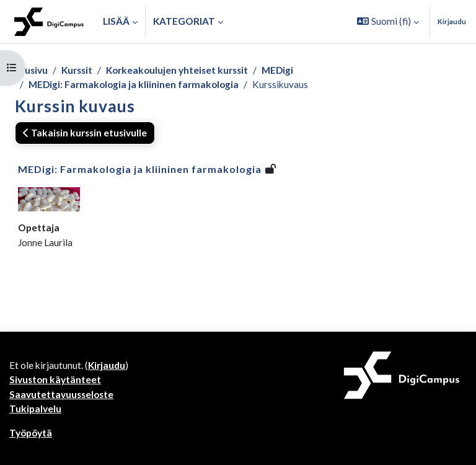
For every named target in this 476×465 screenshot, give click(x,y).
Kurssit (77, 70)
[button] (388, 22)
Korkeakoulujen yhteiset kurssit (177, 70)
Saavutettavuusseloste (61, 394)
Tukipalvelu (35, 409)
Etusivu (31, 70)
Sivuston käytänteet (55, 379)
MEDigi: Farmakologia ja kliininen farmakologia (134, 84)
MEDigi (277, 70)
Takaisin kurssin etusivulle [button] (85, 133)
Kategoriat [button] (184, 21)
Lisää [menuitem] (116, 21)
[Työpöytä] (49, 22)
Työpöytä (31, 433)
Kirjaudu (452, 21)
